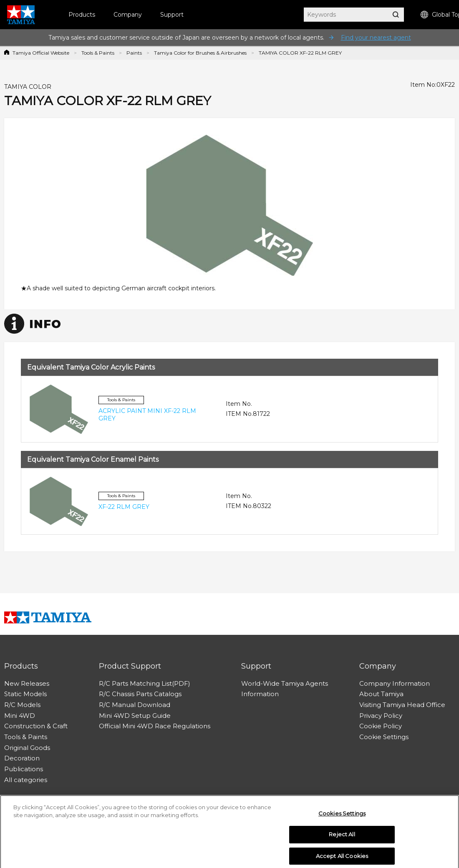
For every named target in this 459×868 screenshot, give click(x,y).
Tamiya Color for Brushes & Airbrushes (200, 53)
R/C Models (22, 705)
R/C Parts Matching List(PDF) (145, 683)
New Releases (27, 683)
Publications (24, 769)
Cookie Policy (381, 726)
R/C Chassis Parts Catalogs (140, 694)
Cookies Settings (342, 818)
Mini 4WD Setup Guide (135, 716)
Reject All (342, 839)
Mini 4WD (20, 716)
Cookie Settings (384, 737)
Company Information (395, 683)
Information (260, 694)
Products (82, 15)
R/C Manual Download (135, 705)
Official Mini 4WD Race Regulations (155, 726)
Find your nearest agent (376, 38)
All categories (26, 780)
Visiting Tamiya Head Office (402, 705)
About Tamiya (381, 694)
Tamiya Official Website (41, 53)
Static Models (25, 694)
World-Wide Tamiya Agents (285, 683)
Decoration (22, 758)
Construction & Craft (36, 726)
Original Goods (27, 748)
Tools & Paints (98, 53)
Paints (134, 53)
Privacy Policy (381, 716)
